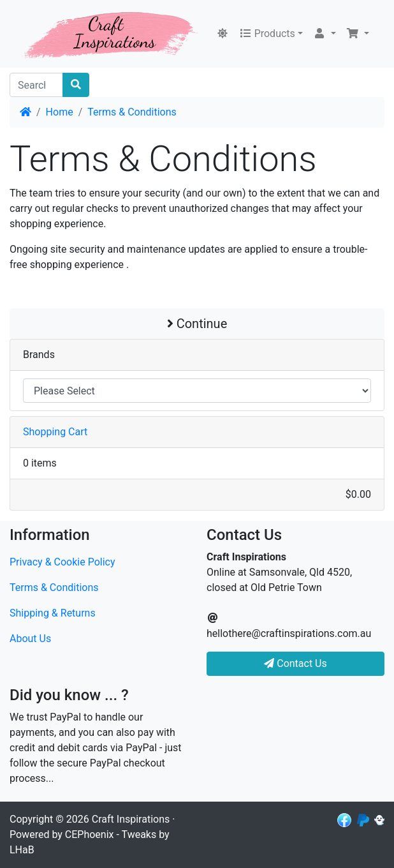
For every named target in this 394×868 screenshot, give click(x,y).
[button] (325, 34)
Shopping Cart (55, 432)
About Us (30, 639)
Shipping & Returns (53, 613)
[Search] (36, 85)
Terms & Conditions (132, 112)
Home (60, 112)
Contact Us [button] (295, 663)
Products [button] (267, 34)
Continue (197, 324)
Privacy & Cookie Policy (62, 562)
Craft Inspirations (131, 819)
